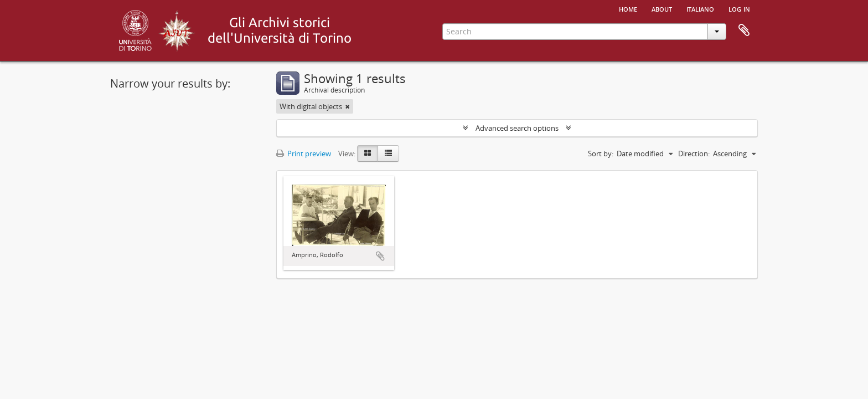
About (662, 8)
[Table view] (388, 154)
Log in (739, 8)
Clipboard (744, 30)
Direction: (694, 154)
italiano (700, 8)
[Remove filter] (348, 106)
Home (628, 8)
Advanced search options (517, 128)
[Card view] (368, 154)
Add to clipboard (380, 256)
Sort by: (601, 154)
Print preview (304, 154)
